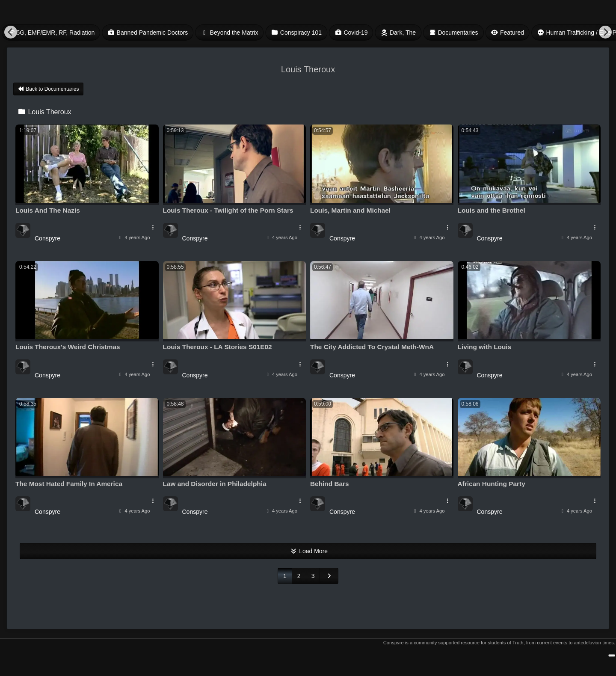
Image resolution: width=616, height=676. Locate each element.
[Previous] (11, 32)
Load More (308, 551)
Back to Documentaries (48, 89)
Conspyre (47, 238)
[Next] (605, 32)
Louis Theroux (44, 112)
